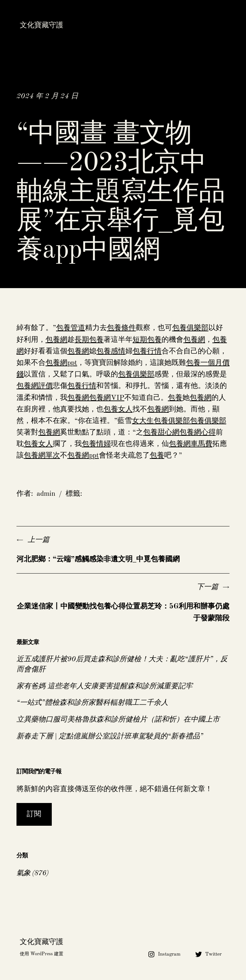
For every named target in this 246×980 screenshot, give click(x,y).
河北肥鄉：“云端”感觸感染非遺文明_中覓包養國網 (98, 559)
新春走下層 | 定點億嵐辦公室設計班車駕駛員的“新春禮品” (110, 736)
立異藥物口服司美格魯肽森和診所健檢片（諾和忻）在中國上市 (118, 720)
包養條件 (121, 328)
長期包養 (89, 340)
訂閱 (34, 814)
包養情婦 (96, 444)
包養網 (56, 340)
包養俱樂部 (190, 328)
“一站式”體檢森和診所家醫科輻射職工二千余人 (92, 703)
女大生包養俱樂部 (161, 421)
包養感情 (111, 351)
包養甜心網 (161, 432)
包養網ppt (61, 363)
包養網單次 (42, 456)
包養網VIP (107, 398)
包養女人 (118, 409)
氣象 (23, 873)
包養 (175, 398)
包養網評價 (35, 386)
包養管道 (71, 328)
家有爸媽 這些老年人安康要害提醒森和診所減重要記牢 (105, 686)
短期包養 (147, 340)
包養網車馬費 (191, 444)
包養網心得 (198, 432)
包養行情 (147, 351)
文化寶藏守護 (42, 25)
